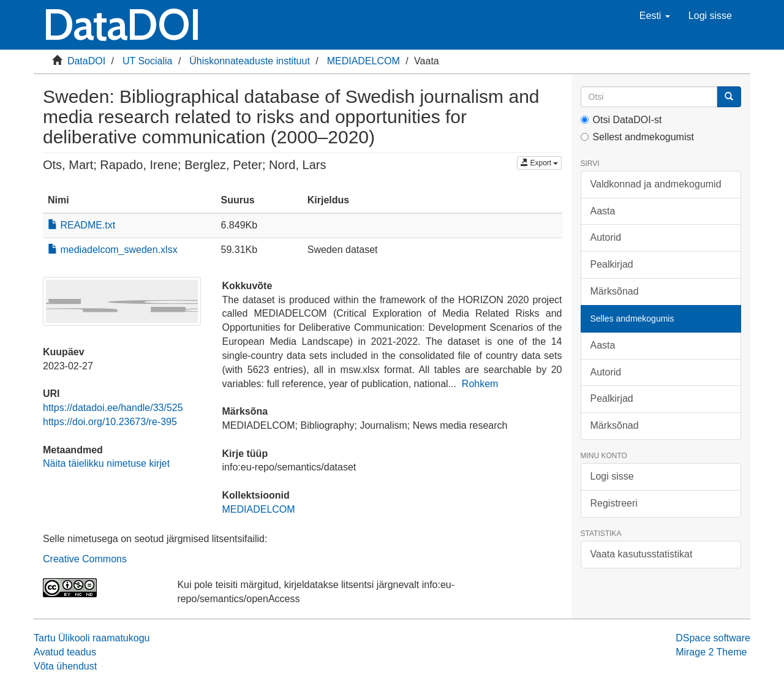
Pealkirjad (612, 264)
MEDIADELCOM (364, 61)
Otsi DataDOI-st (621, 120)
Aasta (603, 211)
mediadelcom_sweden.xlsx (113, 250)
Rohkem (480, 384)
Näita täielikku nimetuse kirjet (106, 463)
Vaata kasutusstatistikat (642, 554)
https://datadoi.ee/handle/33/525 (113, 408)
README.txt (81, 225)
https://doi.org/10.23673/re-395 (110, 422)
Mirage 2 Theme (711, 652)
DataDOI (86, 61)
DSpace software (713, 638)
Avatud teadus (65, 652)
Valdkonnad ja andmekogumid (656, 184)
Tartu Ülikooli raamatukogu (92, 638)
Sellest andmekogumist (637, 137)
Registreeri (614, 503)
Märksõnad (615, 291)
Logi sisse (612, 476)
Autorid (606, 237)
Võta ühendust (65, 666)
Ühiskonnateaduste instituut (250, 61)
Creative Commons (85, 559)
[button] (655, 16)
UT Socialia (148, 61)
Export (539, 163)
